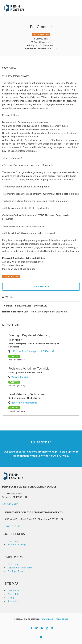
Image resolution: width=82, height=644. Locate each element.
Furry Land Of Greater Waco (42, 45)
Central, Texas (42, 39)
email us (35, 456)
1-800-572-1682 (59, 456)
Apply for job (41, 287)
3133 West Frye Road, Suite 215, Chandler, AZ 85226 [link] (31, 519)
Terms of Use (62, 619)
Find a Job (13, 594)
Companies (14, 591)
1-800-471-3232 (12, 526)
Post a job (13, 564)
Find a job (13, 541)
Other (9, 306)
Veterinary (42, 306)
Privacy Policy (47, 619)
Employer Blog (15, 571)
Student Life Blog (17, 545)
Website (9, 297)
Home (11, 598)
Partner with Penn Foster (20, 568)
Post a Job (13, 601)
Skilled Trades (24, 306)
